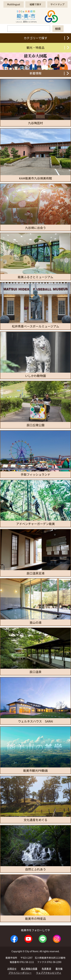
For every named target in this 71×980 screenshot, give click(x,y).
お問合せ (12, 969)
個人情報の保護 (29, 969)
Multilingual (14, 4)
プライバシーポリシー (20, 973)
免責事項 (46, 969)
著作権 (59, 969)
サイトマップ (57, 4)
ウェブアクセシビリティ (49, 973)
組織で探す (35, 4)
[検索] (29, 29)
